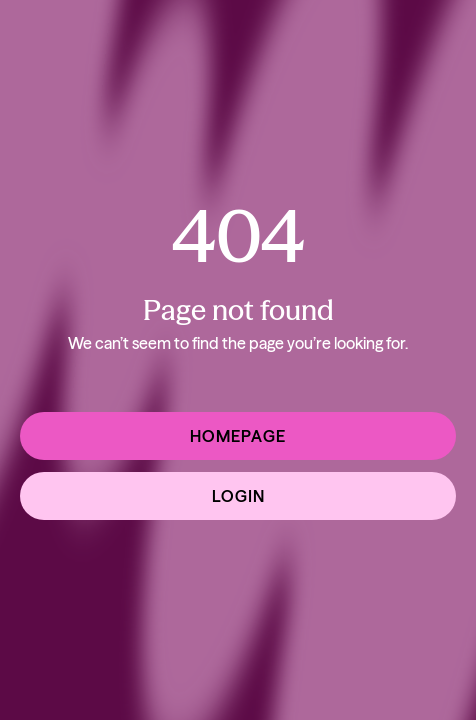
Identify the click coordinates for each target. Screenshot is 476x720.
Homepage (238, 436)
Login (238, 496)
